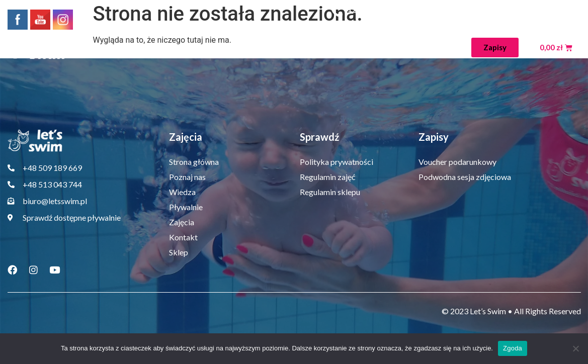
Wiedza (244, 48)
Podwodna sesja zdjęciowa (465, 177)
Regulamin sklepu (330, 192)
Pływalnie (301, 48)
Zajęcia (358, 48)
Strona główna (117, 48)
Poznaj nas (184, 48)
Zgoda (513, 348)
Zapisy (434, 137)
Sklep (448, 48)
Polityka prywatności (337, 162)
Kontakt (407, 48)
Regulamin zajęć (327, 177)
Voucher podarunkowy (457, 162)
